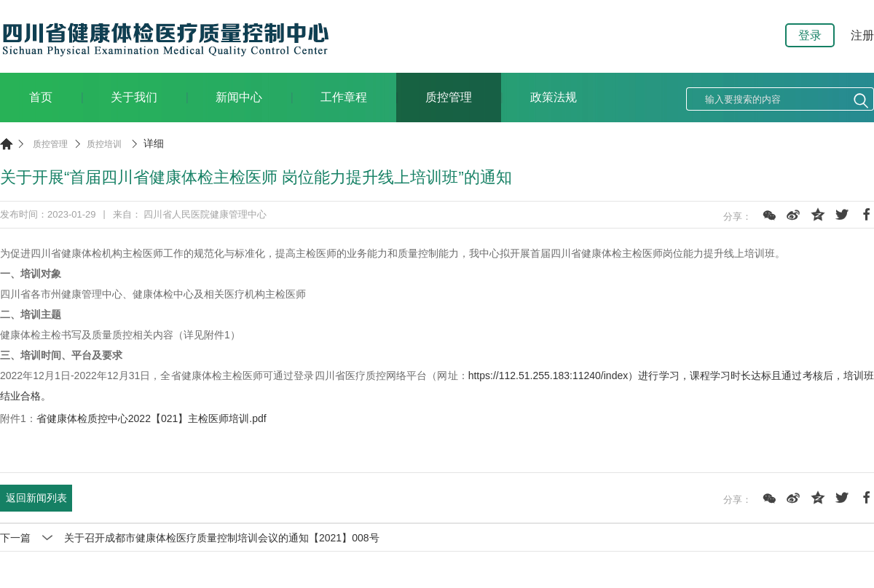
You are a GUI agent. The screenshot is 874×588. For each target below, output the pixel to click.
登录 (810, 35)
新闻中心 (239, 97)
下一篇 (190, 538)
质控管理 (449, 97)
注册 (862, 35)
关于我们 (134, 97)
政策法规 (554, 97)
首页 (41, 97)
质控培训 (104, 144)
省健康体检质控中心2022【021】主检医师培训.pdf (151, 418)
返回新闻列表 (36, 498)
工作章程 (344, 97)
